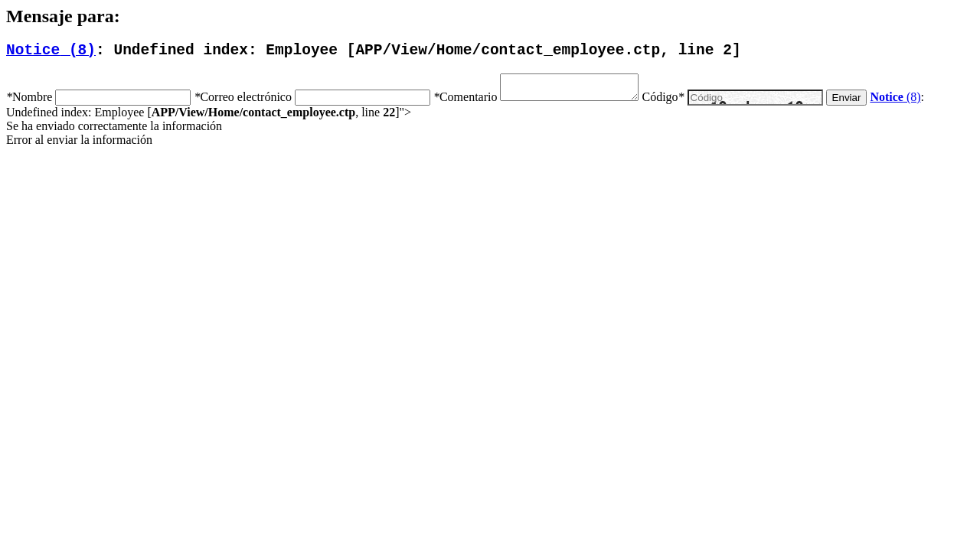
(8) (51, 52)
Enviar (862, 106)
